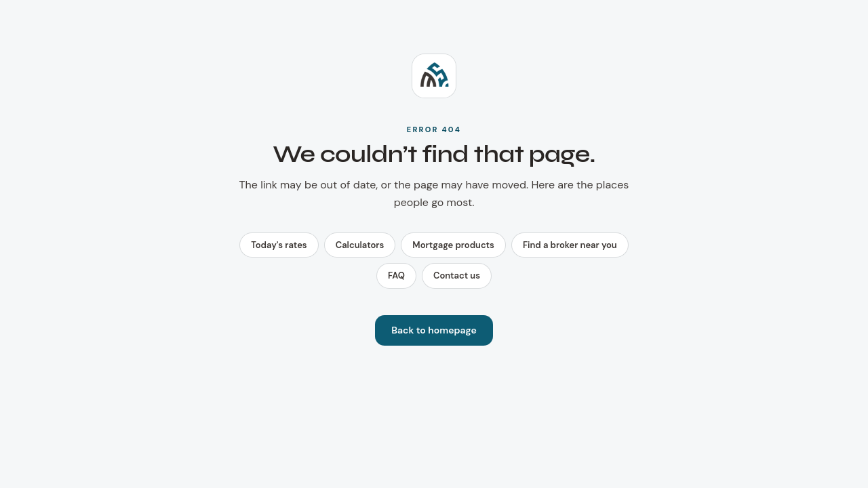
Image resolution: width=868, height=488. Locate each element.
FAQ (396, 276)
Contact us (457, 276)
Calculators (360, 245)
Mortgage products (453, 245)
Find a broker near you (570, 245)
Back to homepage (434, 330)
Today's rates (279, 245)
